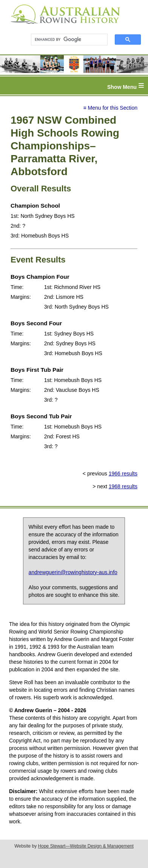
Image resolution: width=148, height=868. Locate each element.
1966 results (123, 474)
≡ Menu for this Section (110, 108)
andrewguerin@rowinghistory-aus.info (73, 572)
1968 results (123, 486)
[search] (66, 40)
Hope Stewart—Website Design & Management (86, 846)
